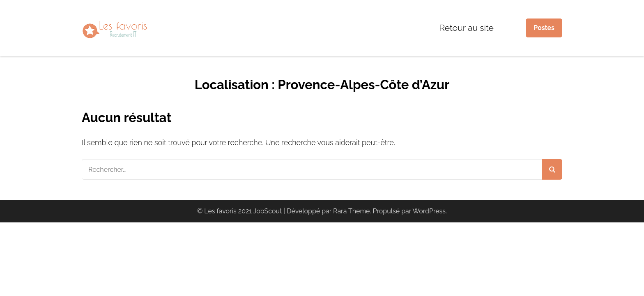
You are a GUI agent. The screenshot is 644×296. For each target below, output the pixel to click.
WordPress (429, 211)
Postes (544, 28)
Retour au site (466, 28)
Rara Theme (351, 211)
